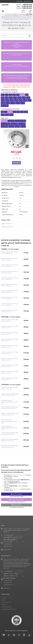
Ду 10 (3, 95)
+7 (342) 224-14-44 (27, 6)
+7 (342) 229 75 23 (8, 546)
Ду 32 (18, 95)
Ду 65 (3, 98)
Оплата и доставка (7, 602)
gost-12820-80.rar (7, 224)
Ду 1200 (13, 103)
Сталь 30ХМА (5, 126)
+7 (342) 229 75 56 (8, 542)
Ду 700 (29, 100)
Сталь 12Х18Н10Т (6, 124)
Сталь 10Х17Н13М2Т (20, 121)
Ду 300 (3, 100)
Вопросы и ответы (7, 607)
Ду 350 (7, 100)
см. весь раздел (14, 249)
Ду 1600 (23, 103)
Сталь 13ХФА (14, 124)
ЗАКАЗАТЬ (16, 163)
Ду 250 (28, 98)
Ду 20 (10, 95)
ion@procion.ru (7, 588)
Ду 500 (20, 100)
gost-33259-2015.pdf (8, 227)
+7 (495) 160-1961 (13, 574)
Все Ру (11, 115)
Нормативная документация (9, 609)
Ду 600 (25, 100)
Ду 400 (12, 100)
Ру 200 (7, 115)
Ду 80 (6, 98)
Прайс (4, 600)
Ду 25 (14, 95)
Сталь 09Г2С (11, 121)
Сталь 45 (17, 126)
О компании (19, 1)
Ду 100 (11, 98)
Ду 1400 (18, 103)
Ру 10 (6, 112)
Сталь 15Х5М (22, 124)
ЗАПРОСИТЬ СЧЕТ (22, 78)
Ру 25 (14, 112)
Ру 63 (22, 112)
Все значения (5, 106)
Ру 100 (26, 112)
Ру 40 (18, 112)
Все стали (23, 126)
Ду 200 (24, 98)
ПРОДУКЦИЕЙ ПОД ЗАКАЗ (19, 475)
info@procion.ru (13, 78)
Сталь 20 (5, 121)
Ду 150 (19, 98)
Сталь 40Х (11, 126)
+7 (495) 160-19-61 (27, 8)
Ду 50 (27, 95)
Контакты (5, 605)
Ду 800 (3, 103)
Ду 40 (23, 95)
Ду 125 (15, 98)
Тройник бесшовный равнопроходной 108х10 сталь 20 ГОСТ (10, 402)
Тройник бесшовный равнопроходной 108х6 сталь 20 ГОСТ (9, 421)
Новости (4, 598)
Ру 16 (11, 112)
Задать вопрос (27, 1)
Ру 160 (3, 115)
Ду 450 (16, 100)
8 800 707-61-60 (27, 4)
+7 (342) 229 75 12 (8, 544)
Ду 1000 (8, 103)
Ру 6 (2, 112)
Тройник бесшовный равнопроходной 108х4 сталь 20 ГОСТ (9, 428)
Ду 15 (6, 95)
